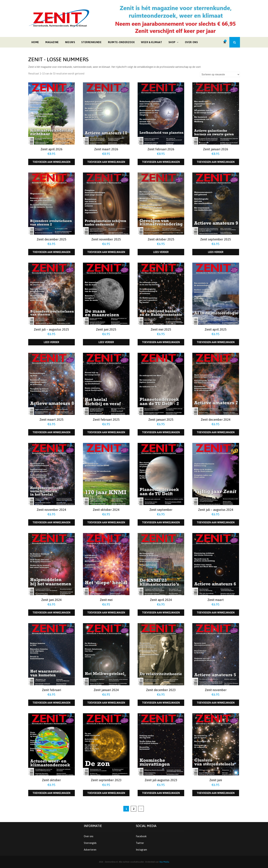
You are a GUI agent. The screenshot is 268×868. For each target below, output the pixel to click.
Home (35, 42)
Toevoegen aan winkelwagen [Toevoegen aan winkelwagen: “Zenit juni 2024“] (52, 613)
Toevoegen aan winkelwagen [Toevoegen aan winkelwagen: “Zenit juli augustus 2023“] (161, 793)
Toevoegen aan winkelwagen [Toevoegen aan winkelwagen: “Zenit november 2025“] (106, 252)
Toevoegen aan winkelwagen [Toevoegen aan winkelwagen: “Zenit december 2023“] (161, 703)
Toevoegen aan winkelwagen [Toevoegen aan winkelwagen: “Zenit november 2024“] (52, 522)
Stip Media (164, 862)
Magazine (52, 42)
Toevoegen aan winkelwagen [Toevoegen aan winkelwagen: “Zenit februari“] (52, 703)
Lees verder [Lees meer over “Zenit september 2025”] (216, 252)
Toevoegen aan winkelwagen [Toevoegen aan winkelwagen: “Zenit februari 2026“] (161, 162)
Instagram (141, 850)
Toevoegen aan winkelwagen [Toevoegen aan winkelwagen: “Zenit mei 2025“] (161, 342)
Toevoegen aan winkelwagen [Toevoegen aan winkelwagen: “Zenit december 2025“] (52, 252)
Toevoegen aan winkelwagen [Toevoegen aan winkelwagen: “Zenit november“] (216, 703)
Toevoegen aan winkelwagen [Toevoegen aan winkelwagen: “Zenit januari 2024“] (106, 703)
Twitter (140, 843)
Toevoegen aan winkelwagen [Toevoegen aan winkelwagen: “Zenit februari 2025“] (106, 432)
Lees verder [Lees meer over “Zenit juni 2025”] (106, 342)
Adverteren (90, 850)
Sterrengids (90, 843)
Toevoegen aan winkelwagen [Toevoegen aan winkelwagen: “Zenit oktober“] (52, 793)
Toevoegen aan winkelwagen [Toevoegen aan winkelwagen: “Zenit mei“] (106, 613)
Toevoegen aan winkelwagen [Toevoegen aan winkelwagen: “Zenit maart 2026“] (106, 162)
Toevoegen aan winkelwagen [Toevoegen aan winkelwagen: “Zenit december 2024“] (216, 432)
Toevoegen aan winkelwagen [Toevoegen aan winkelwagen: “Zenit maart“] (216, 613)
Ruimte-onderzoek (121, 42)
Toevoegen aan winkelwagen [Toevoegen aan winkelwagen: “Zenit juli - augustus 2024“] (216, 522)
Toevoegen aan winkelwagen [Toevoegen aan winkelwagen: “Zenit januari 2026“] (216, 162)
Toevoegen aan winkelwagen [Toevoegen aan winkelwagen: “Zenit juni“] (216, 793)
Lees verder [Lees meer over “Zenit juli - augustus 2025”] (51, 342)
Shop (172, 42)
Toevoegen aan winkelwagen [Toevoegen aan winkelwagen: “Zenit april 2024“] (161, 613)
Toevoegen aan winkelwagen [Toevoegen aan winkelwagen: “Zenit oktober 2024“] (106, 522)
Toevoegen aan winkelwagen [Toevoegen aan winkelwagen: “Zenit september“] (161, 522)
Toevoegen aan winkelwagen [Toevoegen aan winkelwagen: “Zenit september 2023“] (106, 793)
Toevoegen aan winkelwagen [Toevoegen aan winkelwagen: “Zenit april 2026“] (52, 162)
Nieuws (70, 42)
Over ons (191, 42)
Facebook (141, 836)
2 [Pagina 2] (134, 809)
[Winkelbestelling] (220, 74)
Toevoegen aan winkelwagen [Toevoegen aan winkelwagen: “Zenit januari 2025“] (161, 432)
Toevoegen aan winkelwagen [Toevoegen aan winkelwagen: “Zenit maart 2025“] (52, 432)
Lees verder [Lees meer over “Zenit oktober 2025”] (161, 252)
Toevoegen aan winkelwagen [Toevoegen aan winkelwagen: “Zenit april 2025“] (216, 342)
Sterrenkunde (91, 42)
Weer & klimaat (151, 42)
